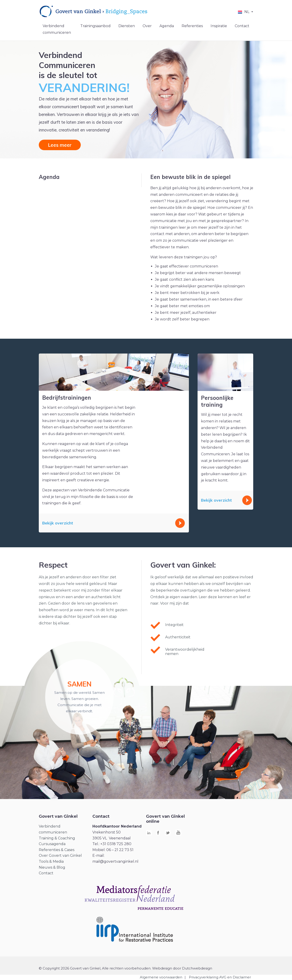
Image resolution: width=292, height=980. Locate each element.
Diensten (127, 26)
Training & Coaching (57, 838)
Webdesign (162, 968)
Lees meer (60, 145)
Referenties (192, 26)
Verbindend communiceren (57, 29)
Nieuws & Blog (52, 867)
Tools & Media (51, 861)
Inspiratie (219, 26)
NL (247, 12)
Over (147, 26)
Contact (242, 26)
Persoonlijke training (217, 401)
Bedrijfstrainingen (67, 398)
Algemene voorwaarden (161, 977)
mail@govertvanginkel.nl (115, 861)
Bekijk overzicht (58, 523)
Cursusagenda (52, 844)
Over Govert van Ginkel (60, 856)
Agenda (167, 26)
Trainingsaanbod (95, 26)
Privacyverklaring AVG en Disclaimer (220, 977)
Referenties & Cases (57, 850)
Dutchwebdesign (197, 968)
